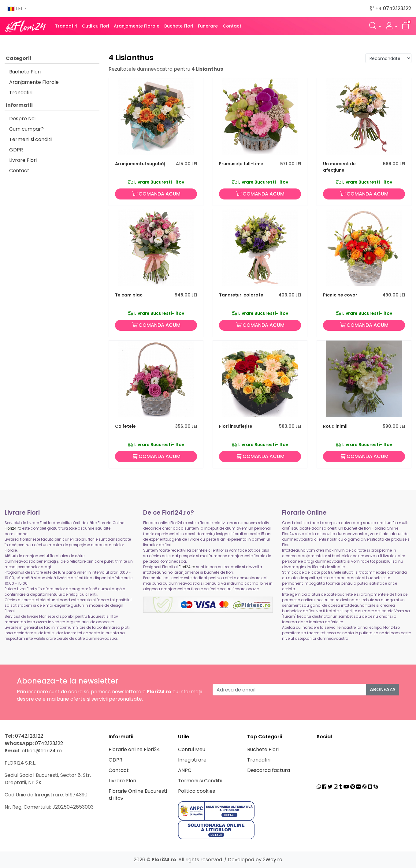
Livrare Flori (23, 160)
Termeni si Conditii (200, 781)
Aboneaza (383, 689)
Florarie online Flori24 (134, 749)
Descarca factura (269, 770)
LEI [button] (15, 8)
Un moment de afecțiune (339, 167)
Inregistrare (192, 760)
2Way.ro (273, 860)
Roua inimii (335, 426)
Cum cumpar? (26, 129)
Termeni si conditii (31, 139)
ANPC (185, 770)
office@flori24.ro (42, 751)
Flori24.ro (13, 528)
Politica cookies (197, 791)
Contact (232, 26)
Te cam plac (129, 295)
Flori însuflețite (236, 426)
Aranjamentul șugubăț (140, 164)
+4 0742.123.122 (390, 8)
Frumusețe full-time (241, 164)
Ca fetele (125, 426)
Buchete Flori (179, 26)
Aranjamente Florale (137, 26)
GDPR (16, 150)
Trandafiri (66, 26)
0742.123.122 (29, 736)
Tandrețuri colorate (241, 295)
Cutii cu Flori (95, 26)
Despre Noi (22, 119)
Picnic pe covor (340, 295)
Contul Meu (192, 749)
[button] (375, 26)
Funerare (208, 26)
